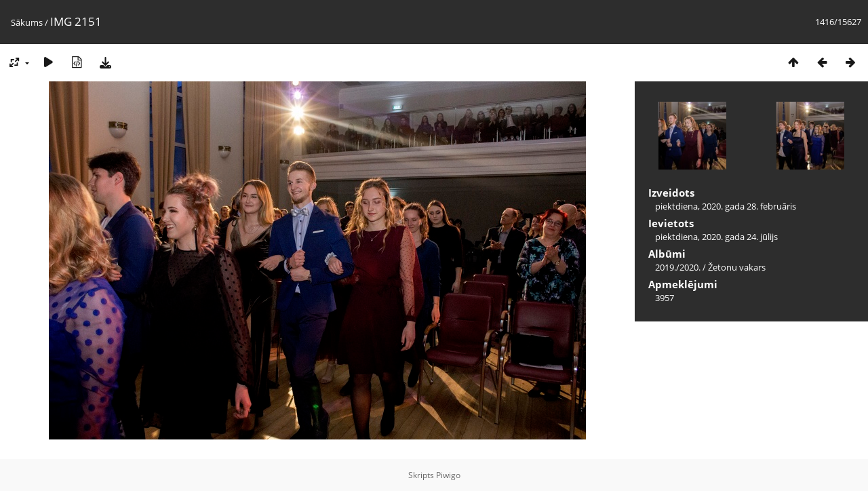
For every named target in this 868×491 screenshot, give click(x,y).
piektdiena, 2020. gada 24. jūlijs (716, 237)
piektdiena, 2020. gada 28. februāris (726, 206)
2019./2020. (678, 267)
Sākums (27, 22)
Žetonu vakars (737, 267)
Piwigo (448, 475)
